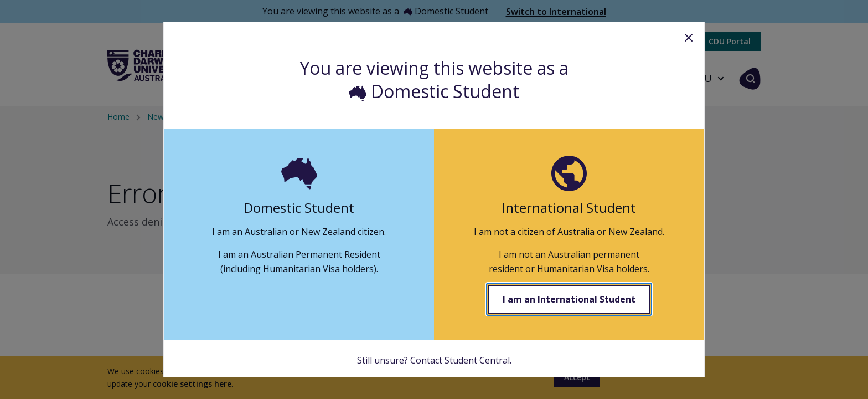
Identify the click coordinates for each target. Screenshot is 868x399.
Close (689, 38)
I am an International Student (569, 299)
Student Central (477, 360)
